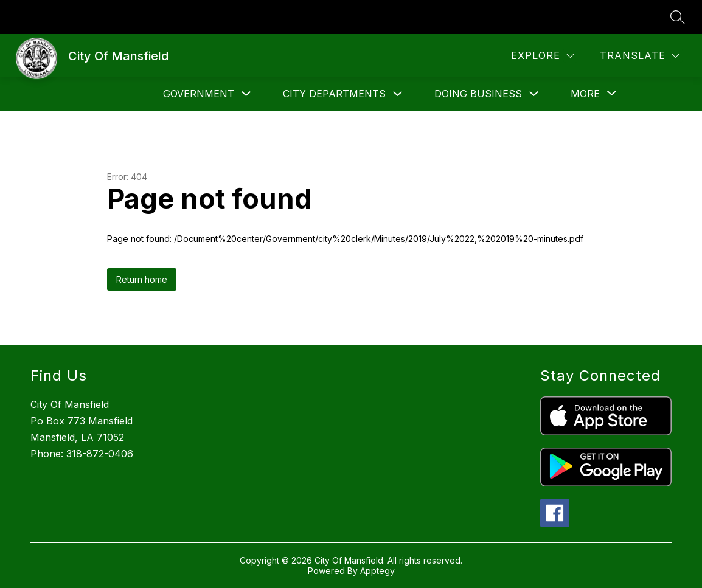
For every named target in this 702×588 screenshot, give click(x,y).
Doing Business (478, 94)
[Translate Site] (640, 56)
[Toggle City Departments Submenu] (398, 94)
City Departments (334, 94)
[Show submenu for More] (585, 94)
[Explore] (543, 56)
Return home (142, 279)
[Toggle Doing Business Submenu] (534, 94)
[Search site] (678, 17)
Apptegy (377, 571)
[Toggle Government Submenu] (246, 94)
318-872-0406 (100, 454)
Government (199, 94)
